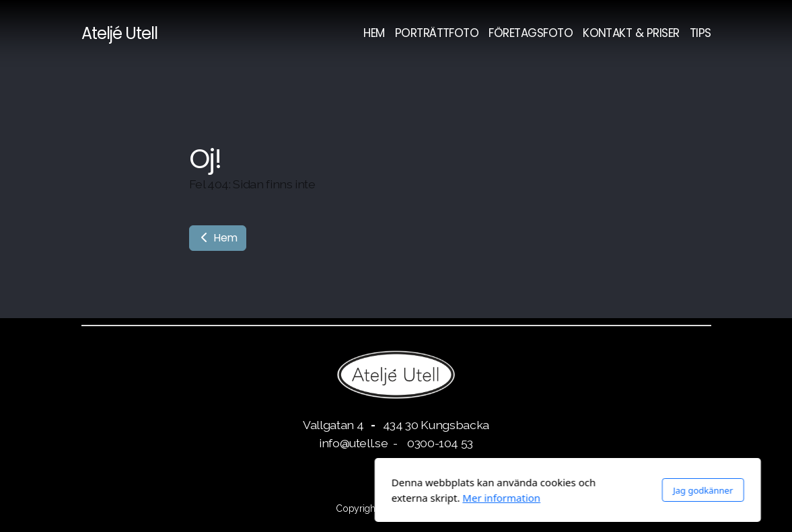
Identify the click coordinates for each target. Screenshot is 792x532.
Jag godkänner (531, 490)
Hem (218, 238)
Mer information (330, 498)
